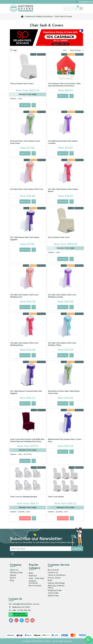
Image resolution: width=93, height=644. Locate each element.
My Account (53, 570)
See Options (25, 105)
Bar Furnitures (35, 586)
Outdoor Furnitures (33, 582)
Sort (65, 50)
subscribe (77, 549)
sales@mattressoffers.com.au (26, 604)
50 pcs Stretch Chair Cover (59, 237)
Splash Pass (53, 596)
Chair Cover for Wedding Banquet (24, 497)
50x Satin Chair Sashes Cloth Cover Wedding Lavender (62, 296)
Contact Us (53, 573)
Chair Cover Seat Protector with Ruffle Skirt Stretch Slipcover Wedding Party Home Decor (27, 441)
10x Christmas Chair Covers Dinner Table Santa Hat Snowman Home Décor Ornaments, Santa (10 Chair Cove (64, 86)
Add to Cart (63, 96)
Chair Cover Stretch (56, 497)
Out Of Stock (25, 518)
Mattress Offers (44, 641)
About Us (14, 570)
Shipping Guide (55, 590)
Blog (12, 580)
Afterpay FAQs (16, 573)
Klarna (13, 578)
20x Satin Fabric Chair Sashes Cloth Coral (27, 189)
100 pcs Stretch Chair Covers (22, 84)
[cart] (75, 8)
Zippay (13, 575)
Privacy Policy (54, 578)
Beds (31, 573)
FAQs (50, 580)
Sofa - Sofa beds (37, 578)
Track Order (53, 593)
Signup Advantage (56, 583)
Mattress (33, 576)
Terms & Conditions (57, 575)
